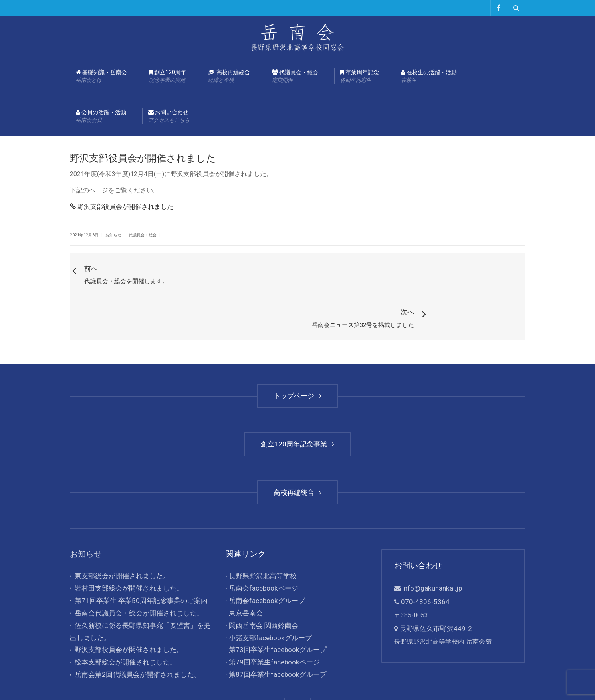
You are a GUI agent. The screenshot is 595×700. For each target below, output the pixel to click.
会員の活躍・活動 (101, 116)
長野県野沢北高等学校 (261, 532)
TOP (298, 655)
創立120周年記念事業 (297, 400)
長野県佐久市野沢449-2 (433, 582)
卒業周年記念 (360, 76)
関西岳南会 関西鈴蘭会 (262, 578)
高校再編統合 (229, 76)
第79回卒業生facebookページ (271, 613)
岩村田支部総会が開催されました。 (126, 543)
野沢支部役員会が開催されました (122, 206)
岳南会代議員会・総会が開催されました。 (135, 566)
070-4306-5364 (423, 557)
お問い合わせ (169, 116)
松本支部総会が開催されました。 (123, 613)
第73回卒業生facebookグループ (274, 602)
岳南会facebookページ (261, 543)
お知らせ (113, 235)
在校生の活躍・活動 (429, 76)
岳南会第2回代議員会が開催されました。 (134, 625)
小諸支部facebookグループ (268, 590)
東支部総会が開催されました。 (119, 532)
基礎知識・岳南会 (101, 76)
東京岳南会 (245, 566)
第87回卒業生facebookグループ (274, 625)
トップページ (297, 352)
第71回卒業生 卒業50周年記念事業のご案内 (137, 555)
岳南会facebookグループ (264, 555)
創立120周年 (168, 76)
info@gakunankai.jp (429, 544)
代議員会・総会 (295, 76)
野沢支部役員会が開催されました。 (126, 602)
